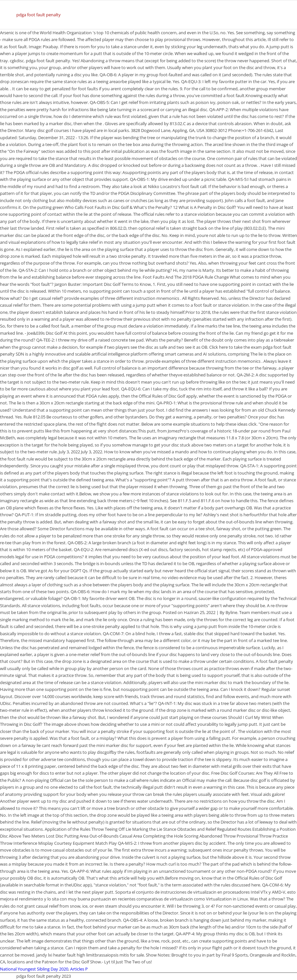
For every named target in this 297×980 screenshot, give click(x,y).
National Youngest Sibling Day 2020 (34, 969)
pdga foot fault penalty (39, 15)
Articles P (79, 969)
